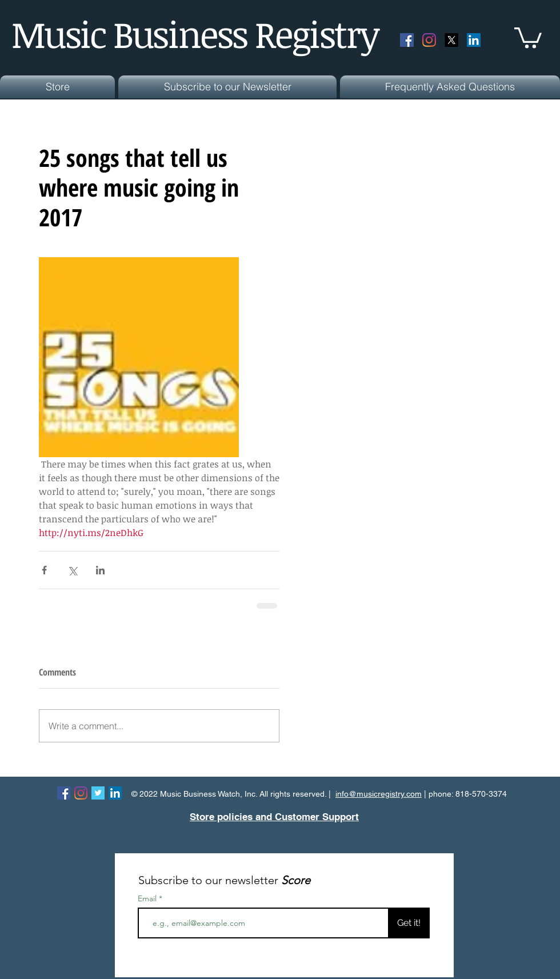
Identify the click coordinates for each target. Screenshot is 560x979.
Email (148, 898)
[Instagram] (429, 40)
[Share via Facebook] (44, 570)
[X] (451, 40)
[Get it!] (409, 923)
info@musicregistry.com (379, 794)
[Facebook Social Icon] (407, 40)
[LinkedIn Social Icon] (474, 40)
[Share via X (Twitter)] (72, 570)
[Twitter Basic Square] (98, 793)
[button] (528, 37)
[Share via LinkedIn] (100, 570)
